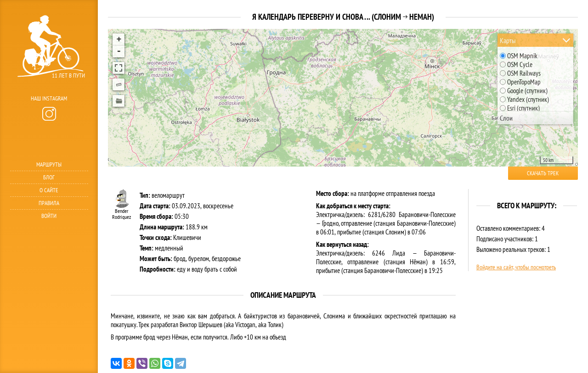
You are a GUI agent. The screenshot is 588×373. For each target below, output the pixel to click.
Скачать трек (543, 173)
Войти (49, 216)
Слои (506, 118)
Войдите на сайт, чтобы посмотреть (516, 267)
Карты (508, 40)
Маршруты (49, 164)
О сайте (49, 190)
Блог (49, 177)
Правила (49, 203)
